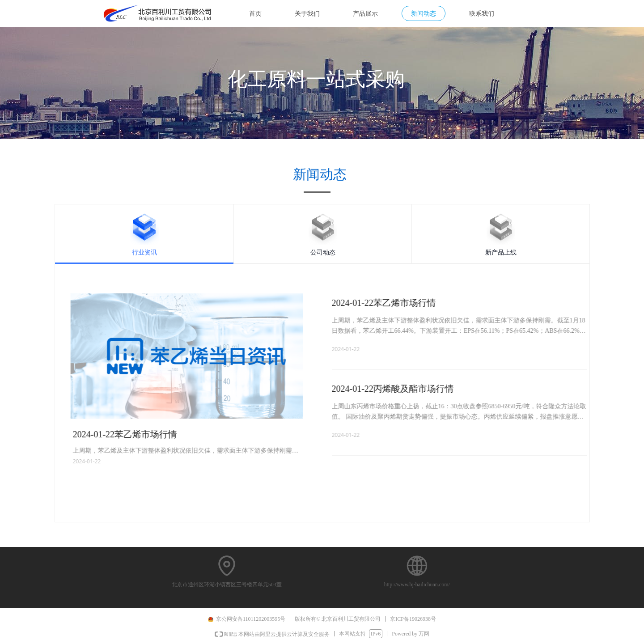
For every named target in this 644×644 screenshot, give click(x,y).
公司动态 (323, 252)
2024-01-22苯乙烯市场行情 (412, 303)
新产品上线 (501, 252)
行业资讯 (144, 252)
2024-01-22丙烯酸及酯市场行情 (421, 389)
